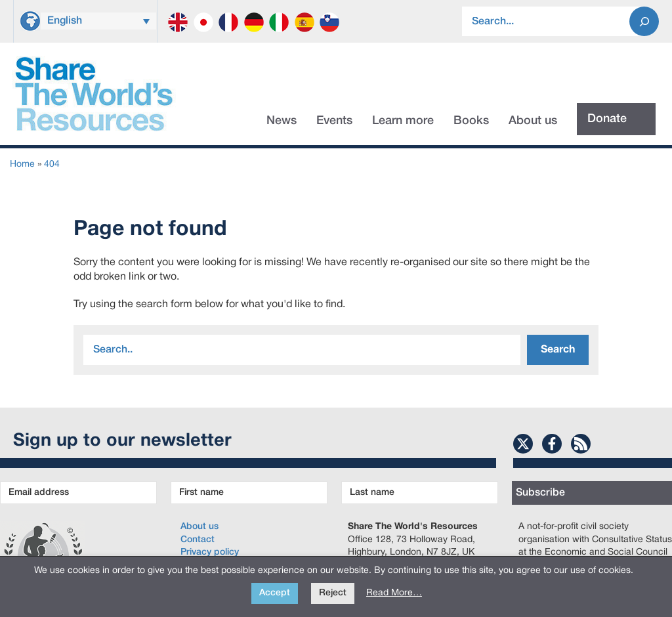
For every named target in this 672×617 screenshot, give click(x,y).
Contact (198, 540)
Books (471, 121)
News (282, 121)
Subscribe (540, 493)
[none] (98, 19)
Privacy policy (210, 552)
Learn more (403, 121)
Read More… (394, 593)
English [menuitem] (65, 21)
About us (533, 121)
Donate (607, 119)
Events (334, 121)
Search (558, 350)
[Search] (644, 21)
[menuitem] (98, 21)
